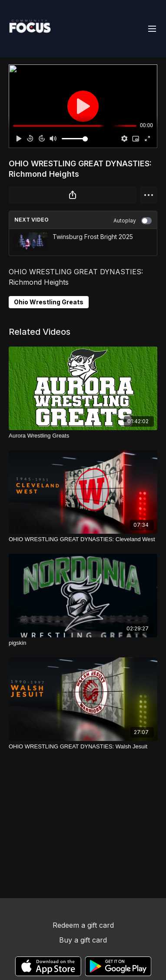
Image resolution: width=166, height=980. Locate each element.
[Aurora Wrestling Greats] (83, 436)
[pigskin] (83, 643)
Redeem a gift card (83, 925)
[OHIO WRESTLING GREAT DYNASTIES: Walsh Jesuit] (83, 747)
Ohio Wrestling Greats (49, 302)
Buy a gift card (83, 940)
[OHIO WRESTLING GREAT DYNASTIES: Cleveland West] (83, 539)
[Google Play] (118, 966)
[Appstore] (48, 966)
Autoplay (133, 221)
